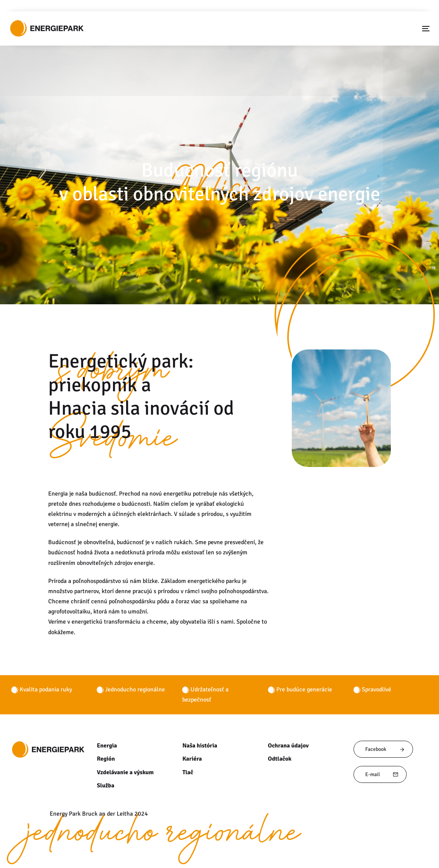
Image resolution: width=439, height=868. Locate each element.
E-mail (382, 774)
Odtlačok (280, 759)
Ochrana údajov (288, 746)
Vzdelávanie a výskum (125, 772)
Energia (107, 746)
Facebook (385, 749)
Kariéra (192, 759)
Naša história (199, 746)
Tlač (188, 772)
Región (106, 759)
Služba (105, 786)
